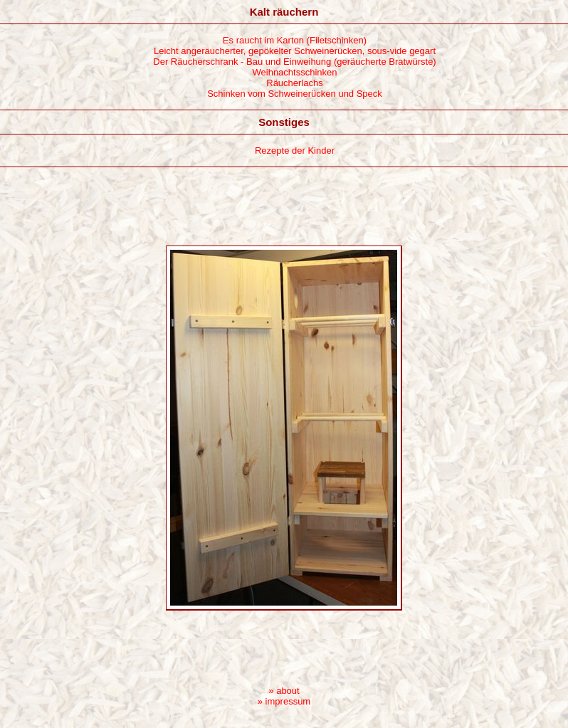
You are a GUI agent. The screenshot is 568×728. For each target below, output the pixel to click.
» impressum (284, 701)
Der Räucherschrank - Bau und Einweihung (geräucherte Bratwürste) (294, 62)
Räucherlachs (295, 83)
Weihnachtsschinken (295, 72)
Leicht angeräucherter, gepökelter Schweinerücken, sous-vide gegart (295, 51)
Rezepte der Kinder (295, 151)
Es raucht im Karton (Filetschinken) (295, 40)
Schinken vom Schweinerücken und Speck (295, 94)
